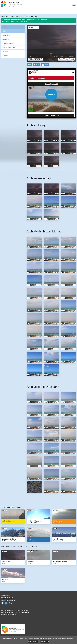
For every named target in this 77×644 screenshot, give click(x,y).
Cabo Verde (6, 35)
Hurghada (6, 39)
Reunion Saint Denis (9, 47)
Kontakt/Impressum (7, 598)
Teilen (46, 65)
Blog (10, 603)
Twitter (6, 603)
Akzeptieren (45, 641)
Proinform (7, 595)
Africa (4, 31)
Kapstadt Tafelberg (8, 43)
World (4, 27)
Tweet (38, 65)
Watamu (5, 56)
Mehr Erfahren (33, 641)
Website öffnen (51, 95)
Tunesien (5, 52)
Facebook (3, 603)
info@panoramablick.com (9, 614)
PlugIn (29, 65)
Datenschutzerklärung (8, 600)
